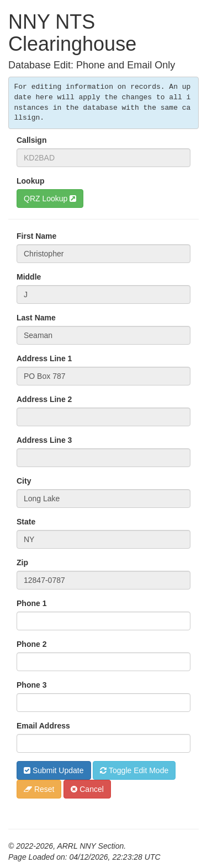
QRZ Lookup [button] (50, 199)
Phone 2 (31, 644)
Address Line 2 (44, 399)
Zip (22, 562)
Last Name (36, 318)
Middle (29, 277)
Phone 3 (31, 685)
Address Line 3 (44, 440)
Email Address (43, 726)
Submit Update (54, 770)
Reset (39, 789)
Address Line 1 (44, 358)
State (26, 522)
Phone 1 (31, 603)
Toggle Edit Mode (134, 770)
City (24, 481)
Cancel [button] (87, 789)
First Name (36, 236)
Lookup (31, 181)
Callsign (31, 140)
